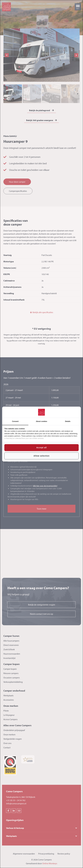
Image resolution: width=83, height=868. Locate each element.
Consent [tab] (15, 421)
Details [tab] (68, 421)
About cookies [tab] (42, 421)
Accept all (41, 448)
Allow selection (42, 456)
